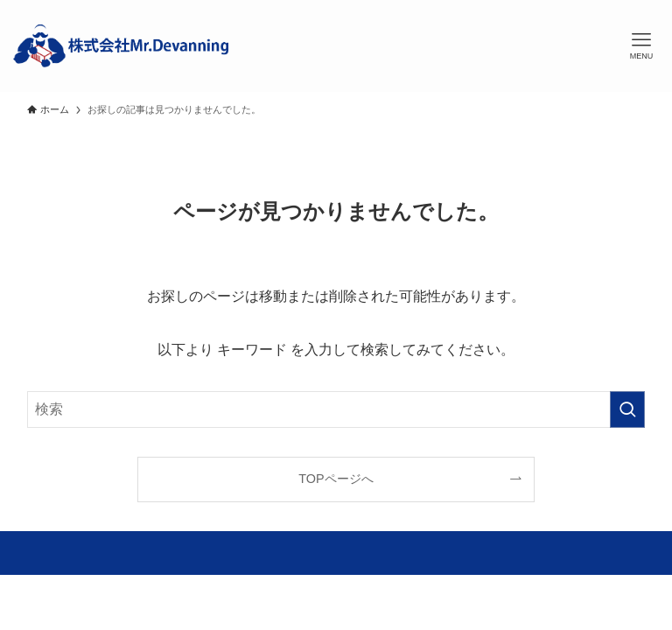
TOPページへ (336, 479)
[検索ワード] (336, 409)
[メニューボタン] (641, 46)
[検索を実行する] (627, 409)
